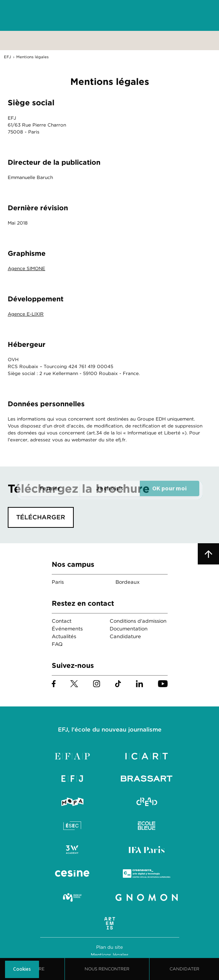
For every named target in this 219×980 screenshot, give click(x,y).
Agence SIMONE (26, 268)
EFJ (51, 15)
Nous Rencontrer (107, 969)
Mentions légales (110, 955)
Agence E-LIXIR (26, 314)
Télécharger (41, 517)
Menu (200, 16)
